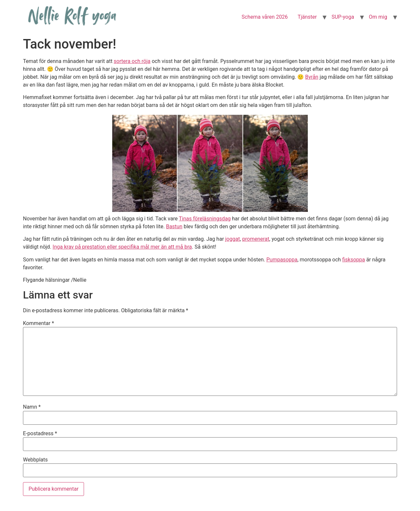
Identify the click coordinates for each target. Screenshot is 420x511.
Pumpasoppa (282, 260)
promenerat (256, 239)
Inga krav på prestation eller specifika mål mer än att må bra (122, 247)
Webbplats (35, 460)
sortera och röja (132, 61)
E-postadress (40, 434)
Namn (32, 407)
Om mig (378, 17)
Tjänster (307, 17)
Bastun (174, 226)
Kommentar (39, 323)
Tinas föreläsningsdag (205, 219)
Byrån (312, 77)
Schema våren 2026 (265, 17)
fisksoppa (354, 260)
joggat (232, 239)
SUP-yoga (343, 17)
